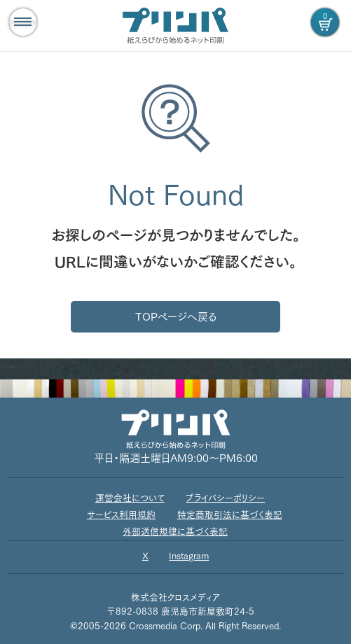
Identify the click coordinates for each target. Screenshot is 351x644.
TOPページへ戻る (176, 317)
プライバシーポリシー (225, 498)
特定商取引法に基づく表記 (230, 515)
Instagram (189, 556)
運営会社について (130, 498)
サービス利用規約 (121, 515)
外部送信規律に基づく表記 (175, 532)
